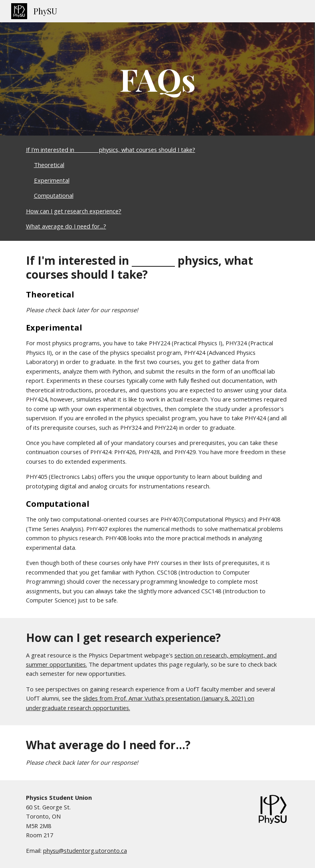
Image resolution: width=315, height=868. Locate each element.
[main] (157, 79)
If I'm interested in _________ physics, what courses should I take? (111, 150)
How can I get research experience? (74, 211)
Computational (54, 195)
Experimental (52, 180)
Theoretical (49, 165)
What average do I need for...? (66, 226)
